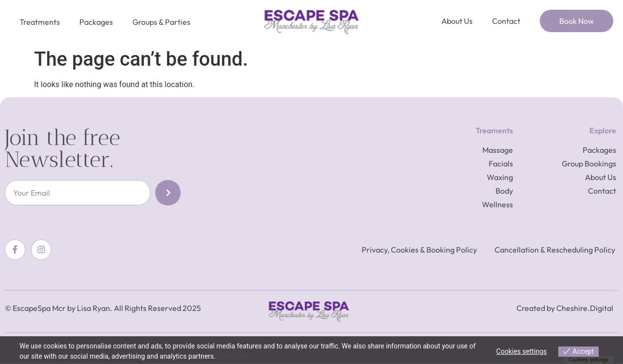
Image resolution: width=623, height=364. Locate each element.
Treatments (40, 22)
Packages (96, 22)
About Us (457, 21)
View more (233, 356)
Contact (506, 21)
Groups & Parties (161, 22)
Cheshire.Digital (585, 309)
